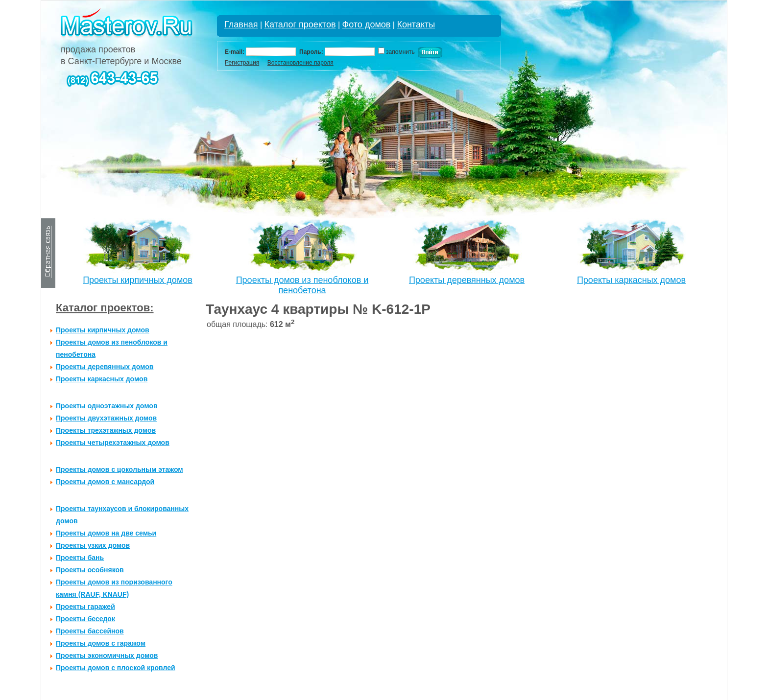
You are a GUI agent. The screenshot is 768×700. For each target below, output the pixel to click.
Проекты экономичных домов (107, 655)
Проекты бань (80, 558)
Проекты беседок (85, 619)
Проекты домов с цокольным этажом (120, 469)
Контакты (416, 24)
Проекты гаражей (85, 607)
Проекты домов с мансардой (105, 482)
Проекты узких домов (93, 545)
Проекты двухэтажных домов (106, 418)
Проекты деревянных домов (467, 280)
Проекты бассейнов (90, 631)
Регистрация (242, 63)
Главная (241, 24)
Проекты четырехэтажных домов (113, 443)
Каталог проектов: (105, 308)
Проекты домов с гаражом (101, 643)
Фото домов (367, 24)
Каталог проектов (300, 24)
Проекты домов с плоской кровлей (116, 668)
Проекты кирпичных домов (138, 280)
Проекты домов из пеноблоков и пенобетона (302, 285)
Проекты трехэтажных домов (106, 430)
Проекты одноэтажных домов (107, 406)
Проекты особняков (90, 570)
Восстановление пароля (300, 63)
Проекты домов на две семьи (106, 533)
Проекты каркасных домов (631, 280)
